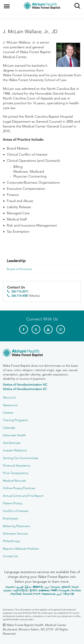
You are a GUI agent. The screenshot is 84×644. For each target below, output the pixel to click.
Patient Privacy (13, 503)
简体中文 (38, 587)
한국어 (33, 590)
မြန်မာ (28, 587)
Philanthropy (11, 541)
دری (47, 587)
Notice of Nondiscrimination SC (25, 389)
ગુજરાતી (66, 587)
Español (10, 587)
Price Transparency (16, 473)
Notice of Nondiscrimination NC (25, 385)
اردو (59, 594)
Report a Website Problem (21, 549)
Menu (7, 4)
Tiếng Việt (68, 594)
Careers (8, 413)
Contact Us (10, 556)
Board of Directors (19, 269)
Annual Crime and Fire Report (23, 496)
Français (55, 587)
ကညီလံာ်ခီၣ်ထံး (20, 590)
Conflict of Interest (16, 511)
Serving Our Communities (21, 458)
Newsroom (10, 405)
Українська (49, 594)
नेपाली (54, 590)
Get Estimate (12, 443)
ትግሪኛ (37, 594)
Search (76, 4)
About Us (9, 397)
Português (64, 590)
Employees (10, 518)
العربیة (20, 587)
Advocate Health (14, 435)
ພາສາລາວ (44, 590)
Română (76, 590)
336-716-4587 (20, 296)
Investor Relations (15, 450)
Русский (16, 594)
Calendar (9, 428)
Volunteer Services (15, 534)
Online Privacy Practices (19, 488)
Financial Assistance (17, 465)
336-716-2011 (20, 291)
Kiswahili (28, 594)
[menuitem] (42, 261)
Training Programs (15, 420)
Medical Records (14, 481)
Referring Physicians (16, 526)
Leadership (16, 261)
